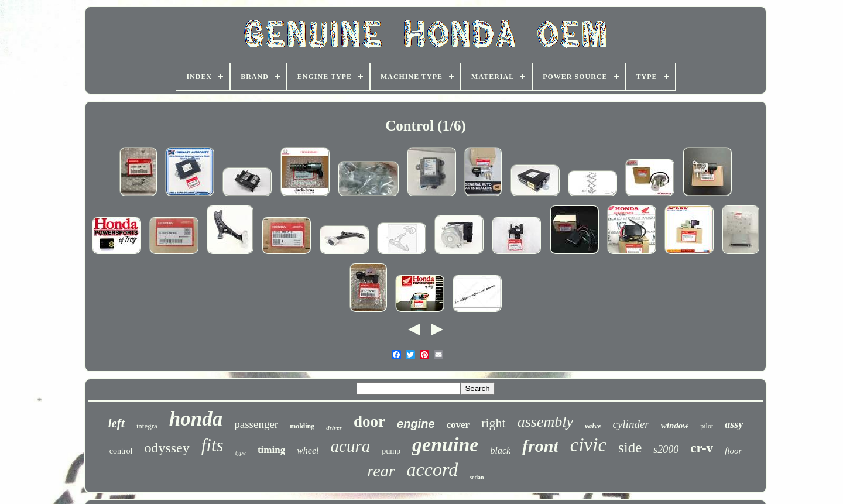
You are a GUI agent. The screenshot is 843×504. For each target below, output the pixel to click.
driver (334, 427)
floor (733, 451)
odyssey (167, 448)
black (500, 450)
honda (196, 419)
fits (213, 445)
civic (588, 445)
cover (458, 425)
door (369, 421)
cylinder (630, 424)
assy (734, 424)
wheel (308, 450)
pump (391, 451)
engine (416, 424)
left (116, 423)
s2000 (666, 450)
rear (381, 471)
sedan (477, 477)
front (540, 446)
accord (433, 469)
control (121, 451)
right (494, 423)
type (241, 452)
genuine (445, 445)
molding (302, 426)
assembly (545, 422)
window (675, 426)
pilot (707, 426)
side (630, 448)
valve (593, 426)
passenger (256, 424)
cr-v (702, 448)
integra (147, 426)
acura (351, 446)
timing (271, 450)
